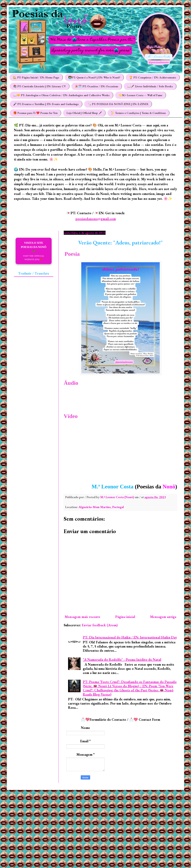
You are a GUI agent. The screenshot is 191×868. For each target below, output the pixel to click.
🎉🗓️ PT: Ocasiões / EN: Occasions (97, 86)
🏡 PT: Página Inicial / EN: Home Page (36, 77)
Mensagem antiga (163, 617)
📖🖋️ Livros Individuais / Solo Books (150, 86)
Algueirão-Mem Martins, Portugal (101, 507)
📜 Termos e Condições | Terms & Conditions (138, 113)
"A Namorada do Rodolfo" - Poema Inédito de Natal (122, 660)
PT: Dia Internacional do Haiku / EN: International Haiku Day (130, 637)
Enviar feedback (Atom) (100, 625)
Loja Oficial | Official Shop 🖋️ (84, 113)
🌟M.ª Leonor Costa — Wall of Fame (140, 95)
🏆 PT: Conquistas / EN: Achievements (153, 77)
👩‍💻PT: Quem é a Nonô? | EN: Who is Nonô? (94, 77)
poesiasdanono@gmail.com (96, 219)
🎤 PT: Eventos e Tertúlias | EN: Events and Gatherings (46, 104)
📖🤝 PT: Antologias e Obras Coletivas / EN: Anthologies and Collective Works (61, 95)
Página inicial (125, 617)
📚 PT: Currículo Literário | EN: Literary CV (40, 86)
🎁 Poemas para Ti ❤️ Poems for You (35, 113)
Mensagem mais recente (82, 617)
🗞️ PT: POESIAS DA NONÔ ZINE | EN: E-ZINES (118, 104)
